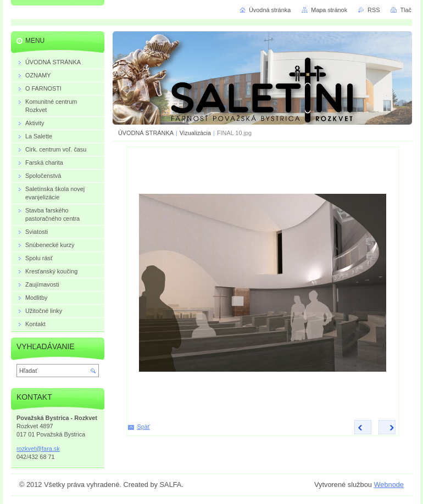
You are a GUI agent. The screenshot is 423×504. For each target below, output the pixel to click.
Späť (144, 427)
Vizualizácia (195, 133)
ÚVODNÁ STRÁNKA (146, 133)
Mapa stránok (329, 10)
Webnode (389, 485)
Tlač (406, 10)
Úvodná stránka (270, 10)
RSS (374, 10)
